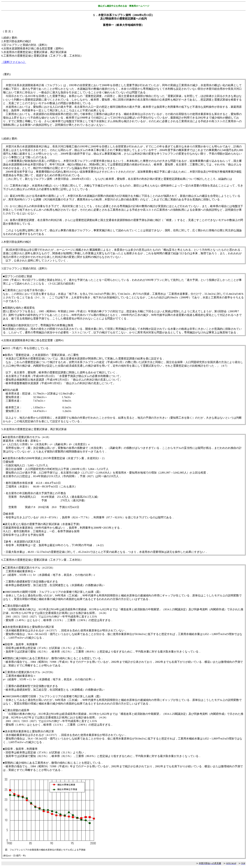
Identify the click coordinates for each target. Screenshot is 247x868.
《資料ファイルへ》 (14, 62)
